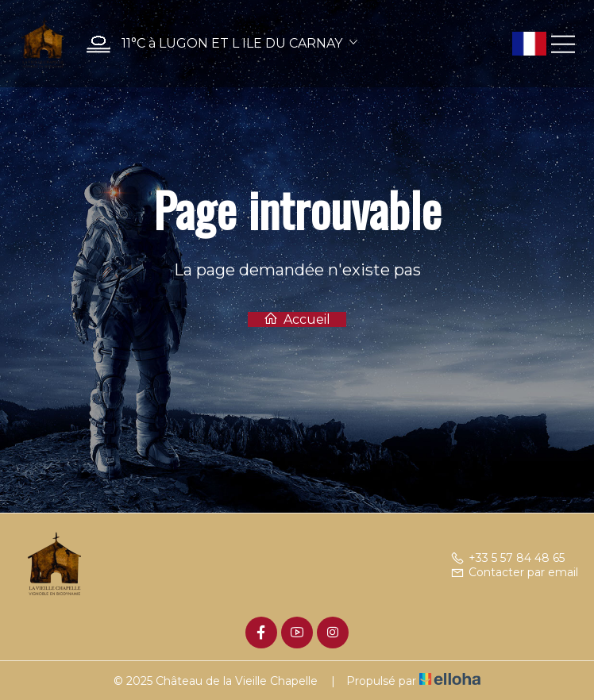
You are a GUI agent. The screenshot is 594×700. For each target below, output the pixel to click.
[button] (218, 44)
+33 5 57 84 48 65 (507, 558)
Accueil (297, 319)
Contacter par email (514, 572)
